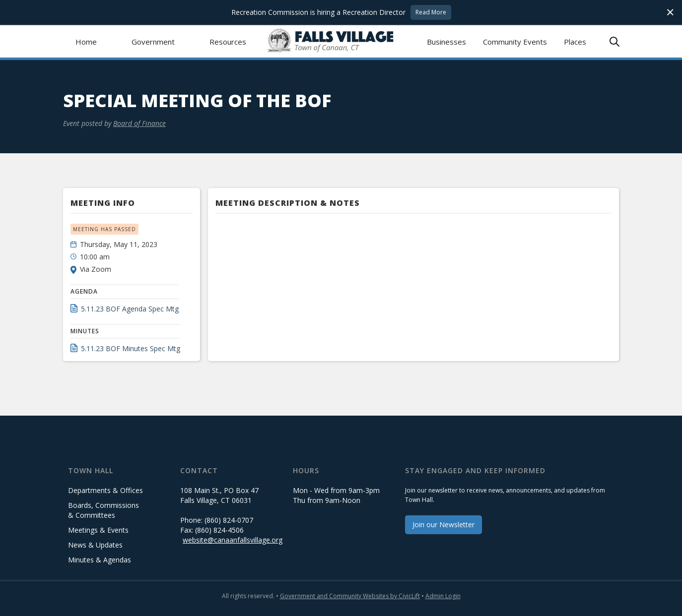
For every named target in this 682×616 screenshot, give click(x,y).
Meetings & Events (98, 530)
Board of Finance (139, 123)
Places (575, 42)
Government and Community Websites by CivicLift (350, 596)
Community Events (515, 42)
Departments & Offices (105, 490)
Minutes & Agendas (100, 560)
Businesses (446, 42)
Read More (431, 12)
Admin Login (443, 596)
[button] (153, 41)
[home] (341, 41)
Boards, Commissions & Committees (103, 510)
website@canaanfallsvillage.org (233, 540)
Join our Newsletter (443, 524)
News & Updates (95, 545)
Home (86, 42)
